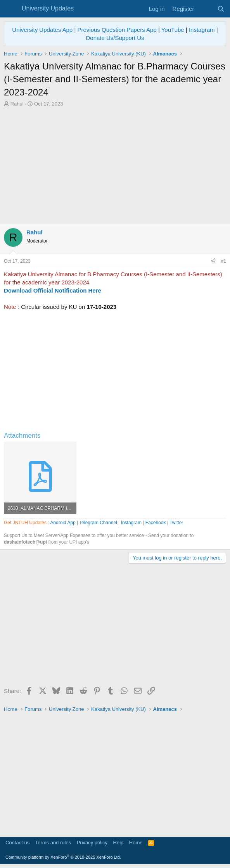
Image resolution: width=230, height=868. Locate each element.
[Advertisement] (115, 166)
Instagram (202, 30)
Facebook (156, 523)
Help (118, 843)
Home (136, 843)
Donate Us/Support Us (115, 38)
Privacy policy (92, 843)
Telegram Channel (98, 523)
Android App (63, 523)
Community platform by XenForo (63, 857)
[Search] (221, 9)
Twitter (176, 523)
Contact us (17, 843)
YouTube (173, 30)
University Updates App (42, 30)
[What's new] (205, 9)
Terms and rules (53, 843)
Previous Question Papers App (117, 30)
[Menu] (11, 9)
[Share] (213, 261)
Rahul (17, 104)
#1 (224, 261)
